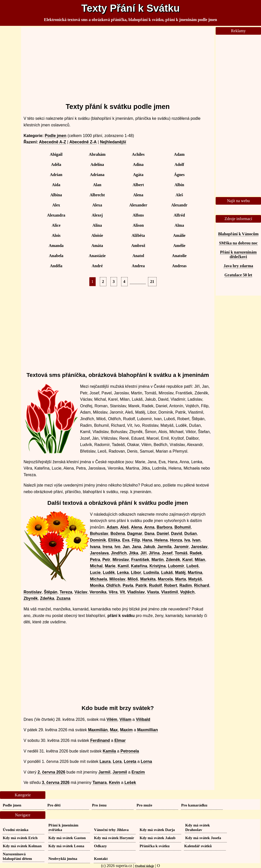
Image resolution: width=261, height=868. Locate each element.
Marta (181, 579)
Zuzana (63, 598)
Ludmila (151, 573)
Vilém (112, 719)
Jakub (149, 547)
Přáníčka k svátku (155, 846)
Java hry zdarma (238, 266)
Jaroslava (99, 553)
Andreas (179, 266)
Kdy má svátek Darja (157, 830)
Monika (97, 585)
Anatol (138, 256)
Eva (126, 540)
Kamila (109, 751)
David (177, 534)
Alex (56, 205)
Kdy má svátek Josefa (203, 838)
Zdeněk (173, 560)
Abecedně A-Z (53, 142)
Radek (196, 553)
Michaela (99, 579)
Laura (105, 761)
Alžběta (138, 235)
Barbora (164, 527)
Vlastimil (170, 592)
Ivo (117, 547)
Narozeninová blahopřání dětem (17, 856)
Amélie (179, 246)
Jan (126, 547)
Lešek (130, 783)
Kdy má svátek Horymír (114, 838)
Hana (147, 540)
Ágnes (179, 175)
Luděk (109, 573)
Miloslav (117, 579)
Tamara (100, 783)
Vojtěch (187, 592)
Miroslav (121, 560)
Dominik (98, 540)
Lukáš (167, 573)
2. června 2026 (51, 772)
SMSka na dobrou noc (238, 243)
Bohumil (182, 527)
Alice (56, 225)
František (140, 560)
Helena (161, 540)
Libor (136, 573)
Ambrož (138, 246)
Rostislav (33, 592)
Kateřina (139, 566)
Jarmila (164, 547)
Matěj (180, 573)
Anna (149, 527)
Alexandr (179, 205)
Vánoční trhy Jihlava (111, 830)
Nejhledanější (113, 142)
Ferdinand (100, 740)
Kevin (115, 783)
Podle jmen (56, 136)
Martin (158, 560)
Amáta (97, 246)
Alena (138, 195)
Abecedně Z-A (83, 142)
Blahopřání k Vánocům (238, 234)
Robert (171, 585)
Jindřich (119, 553)
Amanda (56, 246)
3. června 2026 (56, 783)
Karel (188, 560)
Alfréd (179, 215)
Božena (118, 534)
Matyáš (195, 579)
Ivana (95, 547)
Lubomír (176, 566)
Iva (187, 540)
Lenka (123, 573)
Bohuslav (99, 534)
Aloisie (97, 235)
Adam (179, 154)
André (97, 266)
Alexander (138, 205)
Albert (138, 185)
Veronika (98, 592)
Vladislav (136, 592)
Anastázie (97, 256)
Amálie (179, 235)
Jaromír (181, 547)
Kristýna (158, 566)
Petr (106, 560)
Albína (56, 195)
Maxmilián (98, 730)
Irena (107, 547)
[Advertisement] (118, 63)
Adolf (179, 165)
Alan (97, 185)
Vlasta (153, 592)
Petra (95, 560)
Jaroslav (199, 547)
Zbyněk (31, 598)
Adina (138, 165)
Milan (200, 560)
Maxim (126, 730)
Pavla (128, 585)
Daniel (163, 534)
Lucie (95, 573)
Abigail (56, 154)
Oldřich (113, 585)
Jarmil (104, 772)
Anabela (56, 256)
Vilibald (143, 719)
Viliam (126, 719)
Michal (96, 566)
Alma (179, 225)
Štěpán (51, 592)
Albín (179, 185)
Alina (97, 225)
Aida (56, 185)
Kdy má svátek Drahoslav (198, 827)
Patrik (141, 585)
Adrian (56, 175)
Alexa (97, 205)
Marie (110, 566)
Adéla (56, 165)
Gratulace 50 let (238, 275)
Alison (138, 225)
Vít (122, 592)
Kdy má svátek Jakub (157, 838)
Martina (195, 573)
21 (152, 282)
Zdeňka (47, 598)
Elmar (120, 740)
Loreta (130, 761)
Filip (136, 540)
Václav (81, 592)
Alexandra (56, 215)
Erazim (138, 772)
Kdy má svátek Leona (66, 846)
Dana (149, 534)
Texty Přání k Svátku (130, 8)
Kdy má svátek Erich (20, 838)
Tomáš (181, 553)
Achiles (138, 154)
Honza (176, 540)
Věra (113, 592)
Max (114, 730)
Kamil (123, 566)
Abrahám (97, 154)
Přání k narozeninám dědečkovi (238, 254)
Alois (56, 235)
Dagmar (135, 534)
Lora (117, 761)
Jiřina (154, 553)
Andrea (138, 266)
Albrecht (97, 195)
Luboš (193, 566)
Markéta (148, 579)
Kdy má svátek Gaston (67, 838)
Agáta (138, 175)
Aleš (179, 195)
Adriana (97, 175)
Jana (136, 547)
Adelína (97, 165)
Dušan (191, 534)
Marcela (165, 579)
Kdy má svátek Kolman (22, 846)
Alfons (138, 215)
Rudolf (155, 585)
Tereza (66, 592)
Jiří (143, 553)
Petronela (130, 751)
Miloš (133, 579)
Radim (186, 585)
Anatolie (179, 256)
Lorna (146, 761)
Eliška (114, 540)
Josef (167, 553)
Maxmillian (147, 730)
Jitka (134, 553)
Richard (202, 585)
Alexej (97, 215)
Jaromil (120, 772)
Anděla (56, 266)
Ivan (196, 540)
